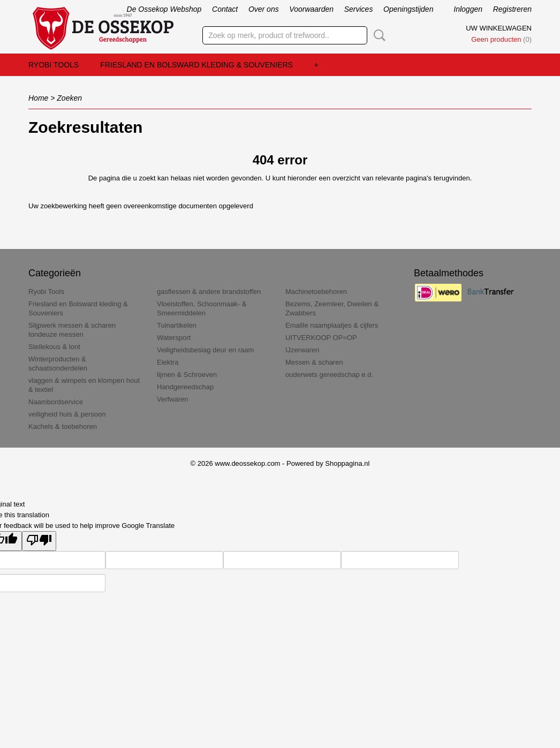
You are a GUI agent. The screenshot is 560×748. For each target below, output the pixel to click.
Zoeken (377, 35)
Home (38, 98)
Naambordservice (56, 402)
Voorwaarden (311, 9)
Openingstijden (408, 9)
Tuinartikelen (177, 325)
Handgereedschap (185, 387)
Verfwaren (173, 399)
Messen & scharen (314, 362)
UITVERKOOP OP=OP (321, 338)
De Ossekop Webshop (164, 9)
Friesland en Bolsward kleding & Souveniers (196, 65)
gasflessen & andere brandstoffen (209, 292)
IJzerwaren (302, 350)
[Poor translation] (39, 541)
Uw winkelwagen (499, 28)
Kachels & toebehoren (63, 426)
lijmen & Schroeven (187, 375)
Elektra (168, 362)
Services (359, 9)
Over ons (264, 9)
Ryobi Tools (54, 65)
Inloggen (468, 9)
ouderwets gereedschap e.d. (329, 375)
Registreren (512, 9)
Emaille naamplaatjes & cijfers (332, 325)
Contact (225, 9)
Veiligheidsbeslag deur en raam (205, 350)
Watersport (174, 338)
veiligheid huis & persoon (67, 414)
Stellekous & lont (54, 347)
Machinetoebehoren (316, 292)
